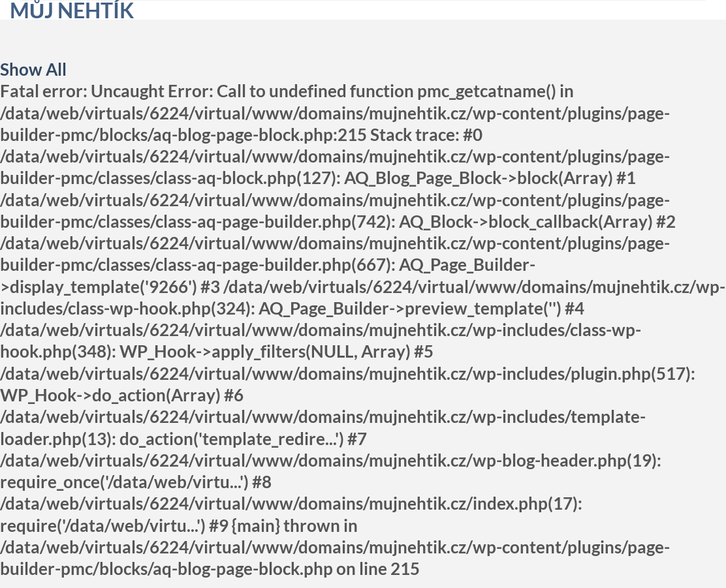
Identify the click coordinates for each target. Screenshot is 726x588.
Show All (33, 69)
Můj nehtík (72, 10)
